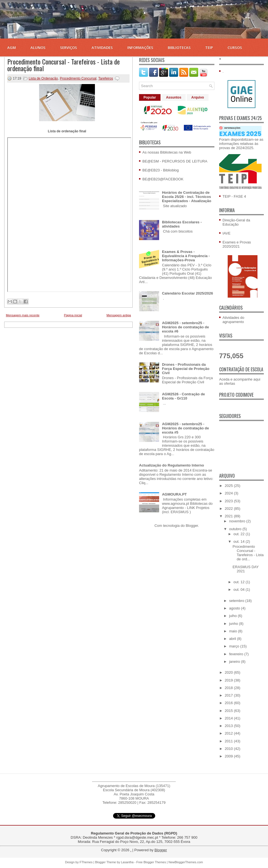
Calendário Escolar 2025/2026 (187, 293)
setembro (237, 601)
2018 (229, 688)
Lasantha (127, 862)
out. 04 (239, 590)
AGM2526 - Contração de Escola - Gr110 (183, 396)
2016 (229, 703)
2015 (229, 711)
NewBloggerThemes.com (186, 862)
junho (234, 624)
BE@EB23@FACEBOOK (163, 179)
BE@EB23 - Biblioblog (161, 170)
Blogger (192, 526)
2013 (229, 726)
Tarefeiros (106, 78)
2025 (229, 486)
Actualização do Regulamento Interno (172, 465)
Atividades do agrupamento (233, 320)
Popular (150, 97)
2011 (229, 741)
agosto (235, 608)
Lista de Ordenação (43, 78)
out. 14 (239, 541)
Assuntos (174, 97)
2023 (229, 501)
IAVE (227, 233)
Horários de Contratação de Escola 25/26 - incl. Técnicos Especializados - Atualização (187, 197)
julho (234, 616)
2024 (229, 493)
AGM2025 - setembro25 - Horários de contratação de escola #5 (185, 428)
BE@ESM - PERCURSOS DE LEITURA (175, 161)
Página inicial (73, 315)
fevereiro (237, 654)
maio (234, 631)
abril (233, 639)
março (235, 646)
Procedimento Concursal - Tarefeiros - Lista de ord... (248, 553)
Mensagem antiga (119, 315)
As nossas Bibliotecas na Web (167, 152)
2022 (229, 509)
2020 (229, 672)
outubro (236, 529)
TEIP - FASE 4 (234, 196)
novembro (238, 521)
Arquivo (198, 97)
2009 (229, 756)
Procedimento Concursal (78, 78)
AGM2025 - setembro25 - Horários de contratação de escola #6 (185, 327)
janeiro (235, 662)
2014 (229, 718)
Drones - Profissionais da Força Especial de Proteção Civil (186, 369)
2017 (229, 695)
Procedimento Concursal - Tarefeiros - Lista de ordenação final (64, 65)
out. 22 (239, 534)
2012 (229, 733)
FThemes (86, 862)
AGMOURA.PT (174, 494)
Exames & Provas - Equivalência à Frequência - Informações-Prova (186, 256)
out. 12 (239, 582)
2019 (229, 680)
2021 (229, 516)
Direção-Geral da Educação (236, 222)
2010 (229, 749)
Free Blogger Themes (151, 862)
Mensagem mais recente (23, 315)
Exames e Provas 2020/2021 (237, 244)
